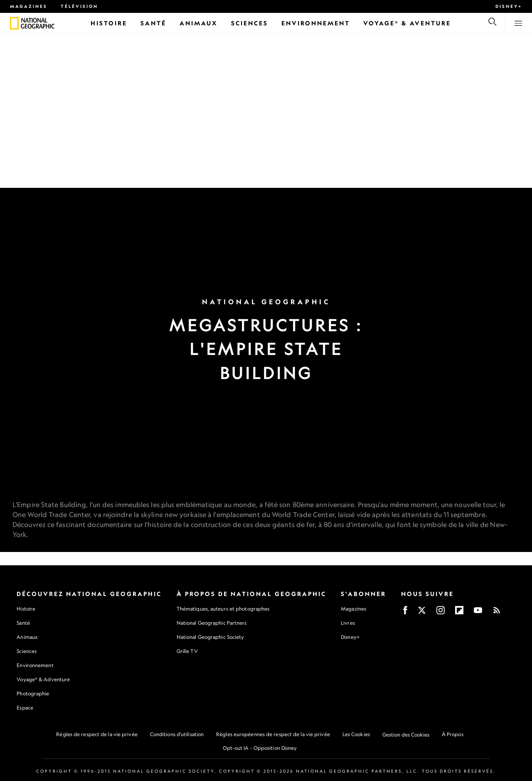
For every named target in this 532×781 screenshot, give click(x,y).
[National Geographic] (14, 23)
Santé (23, 623)
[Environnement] (316, 23)
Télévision (79, 6)
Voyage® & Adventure (43, 679)
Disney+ (509, 6)
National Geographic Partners (212, 623)
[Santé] (153, 23)
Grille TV (187, 651)
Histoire (26, 609)
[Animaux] (199, 23)
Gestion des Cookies (406, 735)
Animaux (27, 637)
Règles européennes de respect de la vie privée (273, 734)
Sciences (27, 651)
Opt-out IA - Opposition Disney (260, 748)
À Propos (453, 734)
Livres (348, 623)
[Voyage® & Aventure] (407, 23)
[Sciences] (250, 23)
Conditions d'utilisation (177, 734)
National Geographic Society (211, 637)
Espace (25, 708)
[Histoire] (109, 23)
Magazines (29, 6)
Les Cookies (356, 734)
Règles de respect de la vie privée (97, 734)
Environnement (35, 665)
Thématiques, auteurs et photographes (223, 609)
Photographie (33, 694)
